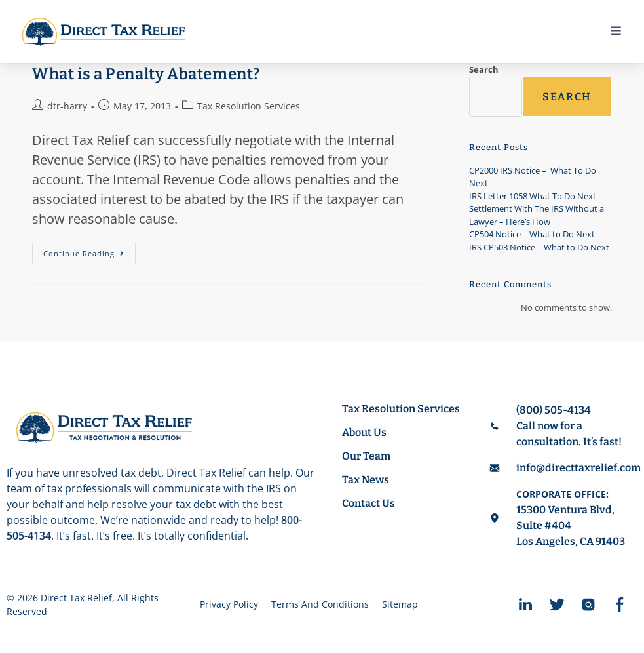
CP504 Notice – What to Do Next (532, 234)
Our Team (366, 456)
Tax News (366, 480)
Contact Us (369, 503)
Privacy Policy (229, 604)
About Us (364, 432)
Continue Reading (89, 250)
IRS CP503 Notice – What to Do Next (539, 247)
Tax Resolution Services (249, 106)
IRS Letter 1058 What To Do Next (533, 196)
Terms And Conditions (320, 604)
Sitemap (400, 604)
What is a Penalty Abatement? (146, 74)
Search (484, 69)
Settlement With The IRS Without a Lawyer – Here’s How (537, 215)
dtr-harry (67, 106)
